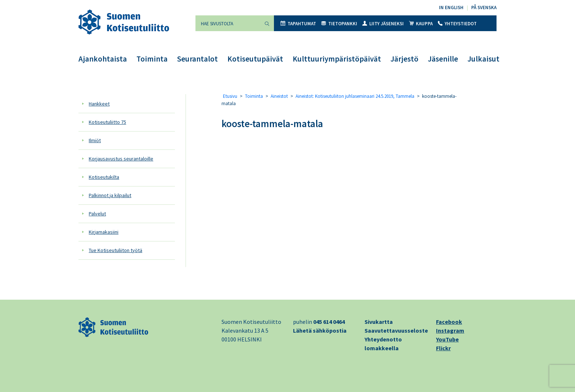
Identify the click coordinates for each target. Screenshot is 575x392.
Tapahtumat (298, 24)
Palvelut (97, 214)
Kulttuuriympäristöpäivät (337, 59)
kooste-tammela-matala (272, 123)
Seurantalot (197, 59)
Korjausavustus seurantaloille (121, 159)
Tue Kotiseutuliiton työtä (116, 250)
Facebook (449, 322)
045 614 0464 (329, 322)
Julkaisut (484, 59)
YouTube (447, 339)
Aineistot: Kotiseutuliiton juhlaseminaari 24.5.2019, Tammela (355, 96)
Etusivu (230, 96)
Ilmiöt (95, 140)
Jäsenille (443, 59)
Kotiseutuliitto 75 (107, 122)
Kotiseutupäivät (255, 59)
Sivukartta (379, 322)
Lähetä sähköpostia (320, 330)
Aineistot (279, 96)
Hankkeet (99, 104)
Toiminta (152, 59)
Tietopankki (339, 24)
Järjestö (404, 59)
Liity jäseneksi (383, 24)
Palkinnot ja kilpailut (110, 195)
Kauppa (421, 24)
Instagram (450, 330)
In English (451, 8)
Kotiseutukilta (104, 177)
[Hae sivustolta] (228, 23)
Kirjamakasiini (104, 232)
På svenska (484, 8)
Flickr (443, 348)
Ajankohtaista (103, 59)
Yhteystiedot (457, 24)
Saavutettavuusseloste (396, 330)
